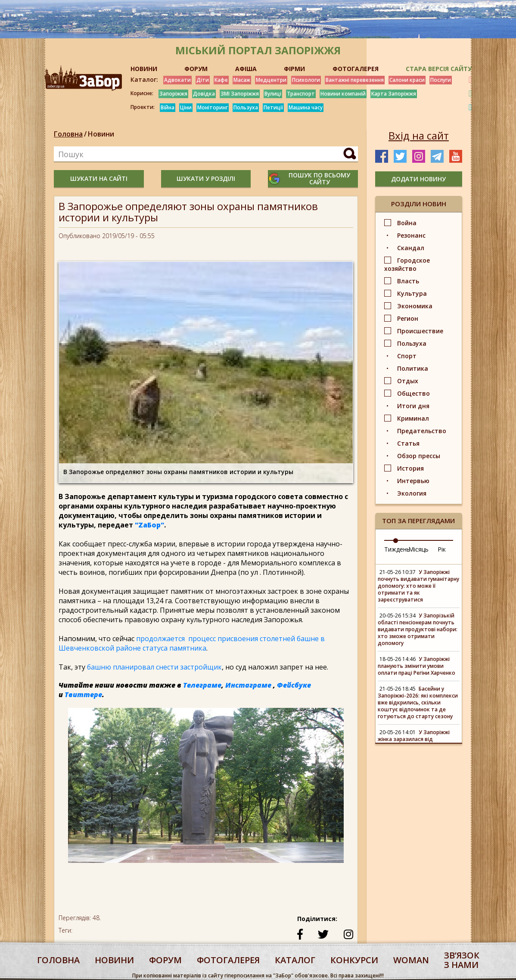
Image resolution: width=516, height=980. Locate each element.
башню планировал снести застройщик (154, 667)
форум (165, 960)
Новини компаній (343, 94)
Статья (408, 443)
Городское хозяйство (407, 264)
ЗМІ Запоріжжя (240, 94)
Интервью (413, 481)
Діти (203, 80)
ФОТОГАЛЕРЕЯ (356, 69)
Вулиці (273, 94)
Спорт (407, 356)
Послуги (441, 80)
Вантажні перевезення (355, 80)
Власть (408, 281)
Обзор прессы (419, 456)
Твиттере (83, 695)
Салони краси (407, 80)
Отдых (408, 381)
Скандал (411, 248)
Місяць (418, 549)
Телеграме (202, 685)
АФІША (246, 69)
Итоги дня (413, 406)
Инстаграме (248, 685)
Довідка (204, 94)
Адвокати (177, 80)
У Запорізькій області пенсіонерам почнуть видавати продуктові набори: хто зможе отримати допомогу (418, 629)
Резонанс (411, 235)
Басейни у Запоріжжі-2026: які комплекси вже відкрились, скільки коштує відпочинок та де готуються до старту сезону (418, 702)
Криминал (413, 418)
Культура (412, 293)
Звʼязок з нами (462, 960)
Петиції (273, 107)
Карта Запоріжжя (394, 94)
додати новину (418, 179)
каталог (295, 960)
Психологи (306, 80)
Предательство (422, 431)
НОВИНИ (144, 69)
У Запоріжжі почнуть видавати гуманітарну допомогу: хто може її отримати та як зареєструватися (418, 586)
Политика (413, 368)
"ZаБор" (149, 525)
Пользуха (246, 107)
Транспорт (301, 94)
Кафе (221, 80)
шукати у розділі (206, 178)
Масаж (242, 80)
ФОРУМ (196, 69)
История (410, 468)
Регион (408, 318)
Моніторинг (213, 107)
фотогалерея (228, 960)
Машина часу (306, 107)
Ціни (186, 107)
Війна (168, 107)
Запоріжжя (173, 94)
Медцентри (271, 80)
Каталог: (144, 80)
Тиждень (397, 549)
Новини (101, 134)
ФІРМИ (294, 69)
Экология (412, 493)
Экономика (415, 306)
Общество (413, 393)
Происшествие (420, 331)
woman (411, 960)
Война (407, 223)
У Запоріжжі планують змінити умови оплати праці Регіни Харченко (417, 666)
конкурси (354, 960)
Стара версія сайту (439, 69)
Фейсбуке (294, 685)
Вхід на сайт (419, 136)
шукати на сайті (99, 178)
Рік (442, 549)
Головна (68, 134)
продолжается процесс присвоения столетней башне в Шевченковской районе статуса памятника (192, 643)
